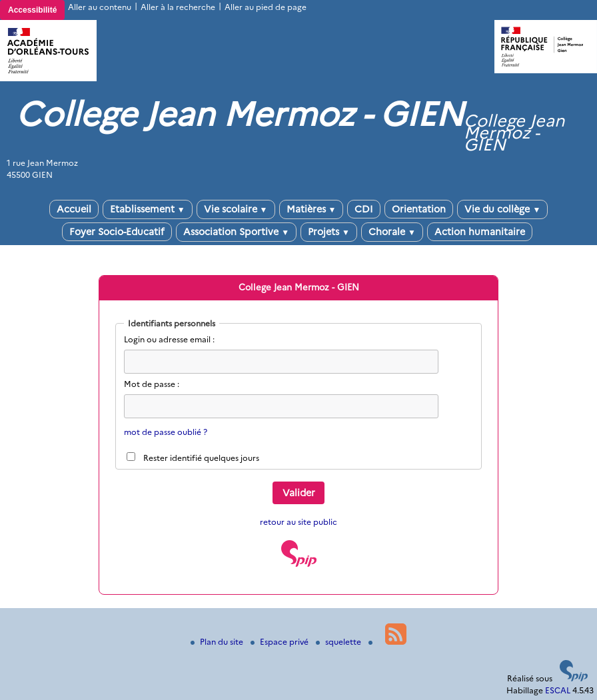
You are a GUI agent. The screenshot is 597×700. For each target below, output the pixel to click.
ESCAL (558, 690)
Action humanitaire (480, 232)
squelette (339, 642)
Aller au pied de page (266, 7)
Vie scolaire (236, 209)
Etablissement (148, 209)
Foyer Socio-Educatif (117, 232)
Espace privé (281, 642)
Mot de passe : (152, 384)
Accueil (74, 209)
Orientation (419, 209)
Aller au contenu (100, 7)
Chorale (392, 232)
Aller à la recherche (178, 7)
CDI (364, 209)
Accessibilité (32, 10)
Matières (311, 209)
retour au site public (298, 522)
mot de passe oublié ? (166, 432)
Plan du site (218, 642)
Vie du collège (502, 209)
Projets (329, 232)
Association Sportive (236, 232)
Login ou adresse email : (169, 339)
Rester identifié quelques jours (201, 458)
